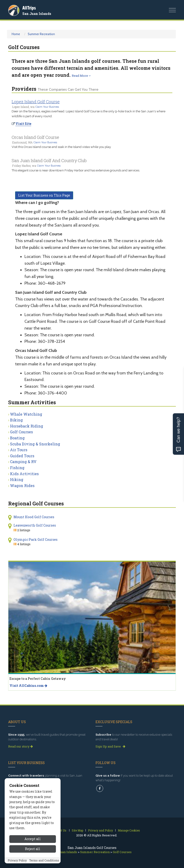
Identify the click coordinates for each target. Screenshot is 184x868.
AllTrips (29, 8)
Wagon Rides (22, 486)
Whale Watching (26, 414)
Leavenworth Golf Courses (35, 525)
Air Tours (19, 450)
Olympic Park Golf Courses (36, 539)
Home (16, 34)
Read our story (20, 746)
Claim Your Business (47, 107)
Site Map (77, 830)
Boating (17, 438)
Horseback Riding (27, 426)
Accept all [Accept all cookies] (33, 839)
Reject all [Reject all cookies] (33, 849)
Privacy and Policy (101, 830)
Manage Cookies (129, 830)
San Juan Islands (37, 14)
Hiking (17, 479)
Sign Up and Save (110, 746)
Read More (81, 76)
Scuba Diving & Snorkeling (35, 444)
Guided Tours (22, 456)
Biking (16, 420)
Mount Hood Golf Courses (34, 517)
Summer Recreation (41, 34)
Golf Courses (21, 432)
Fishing (17, 468)
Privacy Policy (17, 860)
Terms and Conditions (44, 860)
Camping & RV (23, 462)
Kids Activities (24, 474)
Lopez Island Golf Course (36, 102)
